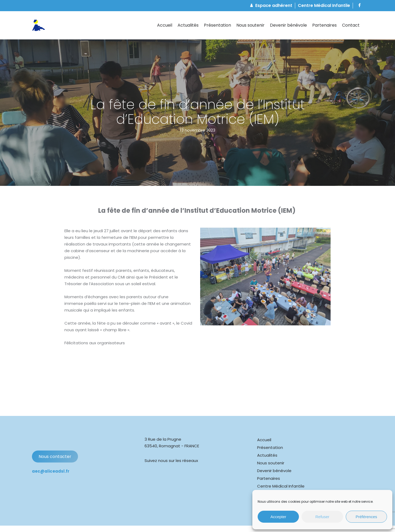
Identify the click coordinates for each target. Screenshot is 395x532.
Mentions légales (146, 523)
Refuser (322, 517)
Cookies (120, 523)
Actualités (267, 444)
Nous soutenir (271, 452)
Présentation (270, 436)
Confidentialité (178, 523)
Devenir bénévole (274, 459)
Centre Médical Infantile (281, 475)
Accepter (278, 517)
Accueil (264, 429)
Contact (266, 483)
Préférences (366, 517)
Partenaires (269, 467)
